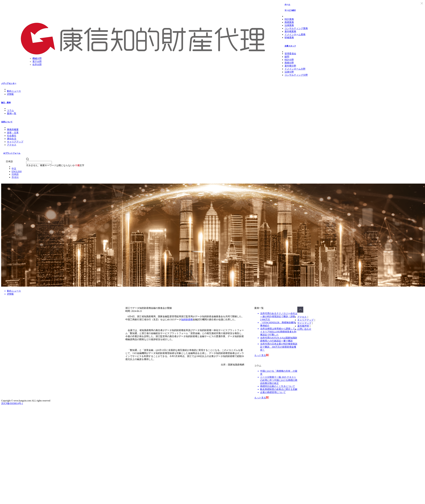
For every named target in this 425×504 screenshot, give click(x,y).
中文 (14, 169)
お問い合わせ (304, 329)
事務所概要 (13, 130)
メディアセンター (9, 83)
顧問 (287, 57)
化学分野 (37, 65)
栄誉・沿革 (13, 133)
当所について (7, 122)
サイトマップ (304, 323)
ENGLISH (17, 171)
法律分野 (289, 72)
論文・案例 (6, 103)
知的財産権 (187, 319)
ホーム (287, 4)
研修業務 (289, 38)
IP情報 (10, 94)
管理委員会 (290, 54)
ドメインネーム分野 (295, 69)
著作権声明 (303, 326)
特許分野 (289, 60)
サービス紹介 (290, 10)
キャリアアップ (15, 142)
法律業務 (289, 25)
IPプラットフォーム (12, 153)
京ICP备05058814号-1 (12, 403)
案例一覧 (12, 113)
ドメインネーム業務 (295, 34)
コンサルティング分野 (296, 75)
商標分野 (289, 63)
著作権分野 (290, 66)
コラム (10, 110)
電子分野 (37, 61)
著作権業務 (290, 31)
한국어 (15, 177)
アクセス (12, 145)
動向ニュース (14, 91)
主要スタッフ (290, 46)
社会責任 (12, 136)
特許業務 (289, 19)
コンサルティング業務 (296, 28)
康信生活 (12, 139)
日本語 (15, 174)
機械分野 (37, 58)
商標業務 (289, 22)
